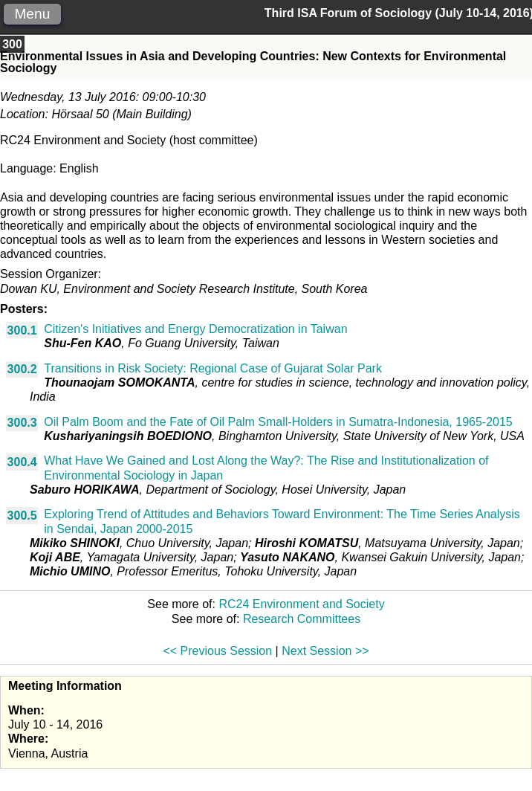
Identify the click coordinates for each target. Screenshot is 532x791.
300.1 (22, 330)
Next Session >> (325, 651)
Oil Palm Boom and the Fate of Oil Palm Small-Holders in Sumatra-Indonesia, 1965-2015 (278, 422)
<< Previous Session (217, 651)
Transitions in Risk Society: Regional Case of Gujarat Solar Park (213, 368)
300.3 (22, 423)
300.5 (22, 516)
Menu (32, 14)
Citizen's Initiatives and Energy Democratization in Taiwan (195, 329)
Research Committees (302, 619)
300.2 (22, 369)
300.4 (22, 462)
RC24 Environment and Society (301, 604)
